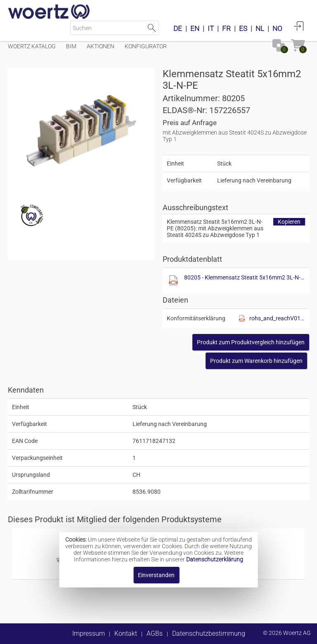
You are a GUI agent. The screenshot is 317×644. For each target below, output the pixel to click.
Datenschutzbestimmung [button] (209, 633)
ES (243, 28)
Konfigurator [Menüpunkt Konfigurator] (146, 46)
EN (195, 28)
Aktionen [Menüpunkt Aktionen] (101, 46)
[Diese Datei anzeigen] (173, 281)
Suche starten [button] (152, 28)
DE (178, 28)
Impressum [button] (89, 633)
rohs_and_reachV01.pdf (277, 318)
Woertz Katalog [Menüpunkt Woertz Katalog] (32, 46)
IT (211, 28)
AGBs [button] (155, 633)
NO (277, 28)
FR (226, 28)
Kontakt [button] (126, 633)
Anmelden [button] (299, 26)
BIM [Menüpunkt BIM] (71, 46)
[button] (251, 342)
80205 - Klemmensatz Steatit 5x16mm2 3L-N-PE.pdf (245, 277)
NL (260, 28)
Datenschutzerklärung (215, 559)
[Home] (49, 12)
